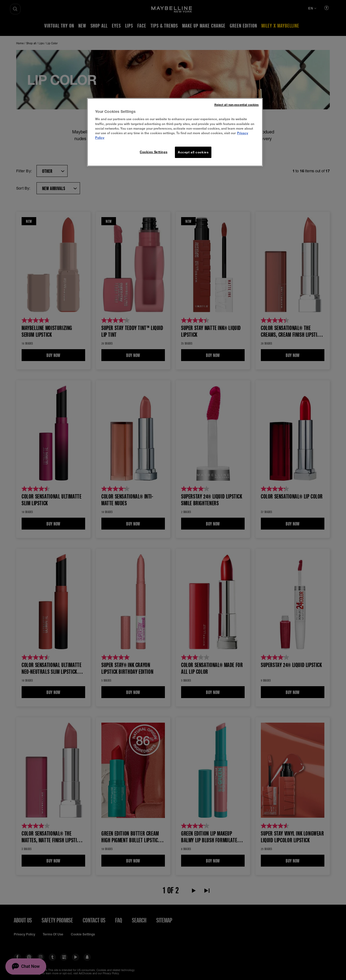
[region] (175, 132)
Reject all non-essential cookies (237, 105)
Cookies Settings (154, 152)
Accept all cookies (193, 152)
